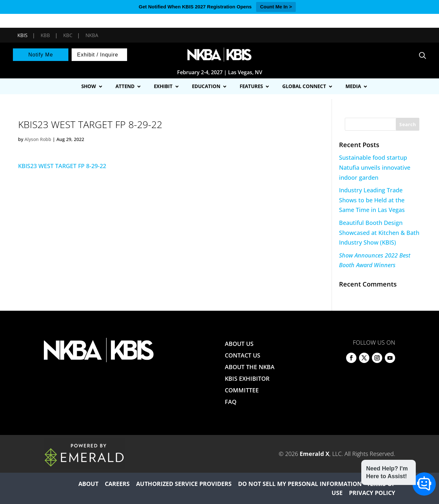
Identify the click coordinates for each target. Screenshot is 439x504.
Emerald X (314, 454)
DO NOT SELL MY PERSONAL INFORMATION (300, 484)
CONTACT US (243, 355)
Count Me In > (276, 7)
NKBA (92, 35)
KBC (68, 35)
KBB (45, 35)
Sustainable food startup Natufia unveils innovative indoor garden (375, 167)
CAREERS (117, 484)
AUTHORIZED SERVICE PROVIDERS (184, 484)
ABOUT (88, 484)
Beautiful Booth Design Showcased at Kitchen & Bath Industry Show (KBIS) (379, 232)
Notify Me (41, 55)
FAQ (231, 402)
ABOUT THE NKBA (250, 367)
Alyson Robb (38, 139)
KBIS (22, 35)
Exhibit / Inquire (98, 55)
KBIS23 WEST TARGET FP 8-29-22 (62, 166)
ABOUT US (239, 344)
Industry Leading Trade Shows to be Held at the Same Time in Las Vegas (372, 200)
